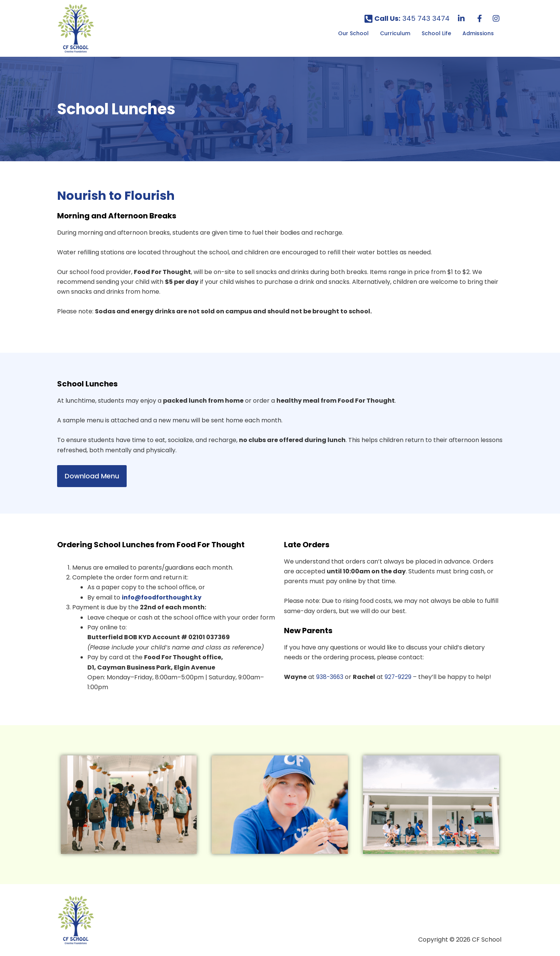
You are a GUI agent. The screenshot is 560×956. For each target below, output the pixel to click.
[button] (355, 33)
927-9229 (399, 677)
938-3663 (330, 677)
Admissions (478, 33)
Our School (353, 33)
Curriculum (395, 33)
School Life (436, 33)
